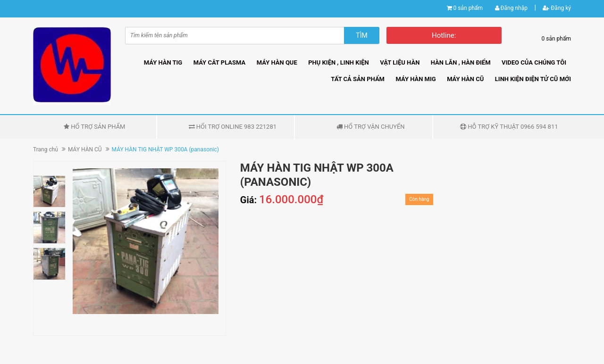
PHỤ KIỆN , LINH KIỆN (339, 62)
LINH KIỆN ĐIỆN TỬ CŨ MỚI (533, 79)
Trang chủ (46, 149)
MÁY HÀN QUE (277, 62)
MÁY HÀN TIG (163, 62)
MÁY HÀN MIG (415, 79)
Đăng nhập (511, 8)
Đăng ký (557, 8)
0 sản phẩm (468, 8)
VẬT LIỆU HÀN (400, 62)
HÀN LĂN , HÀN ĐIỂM (461, 62)
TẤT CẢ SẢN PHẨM (358, 79)
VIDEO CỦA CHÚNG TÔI (534, 62)
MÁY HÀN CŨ (465, 79)
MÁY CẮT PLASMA (220, 62)
